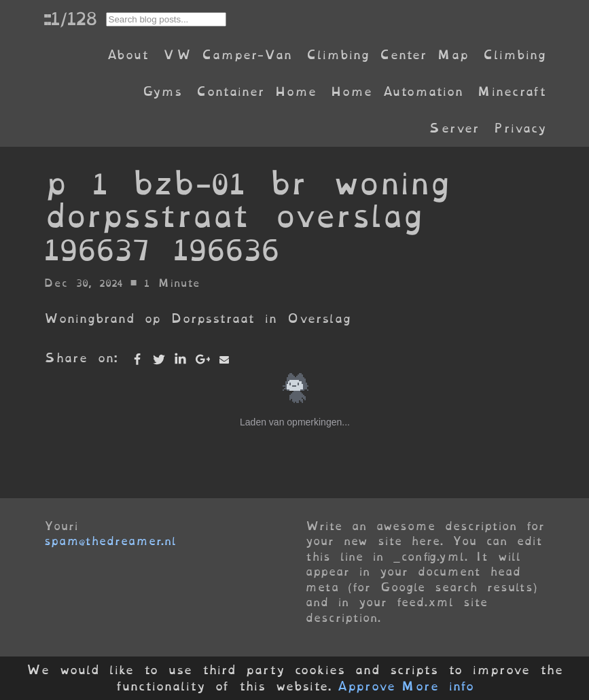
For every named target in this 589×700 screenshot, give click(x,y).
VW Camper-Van (227, 55)
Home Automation (397, 91)
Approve (366, 686)
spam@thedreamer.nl (110, 541)
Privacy (520, 128)
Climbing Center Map (387, 55)
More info (438, 686)
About (127, 55)
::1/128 (70, 18)
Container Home (256, 91)
